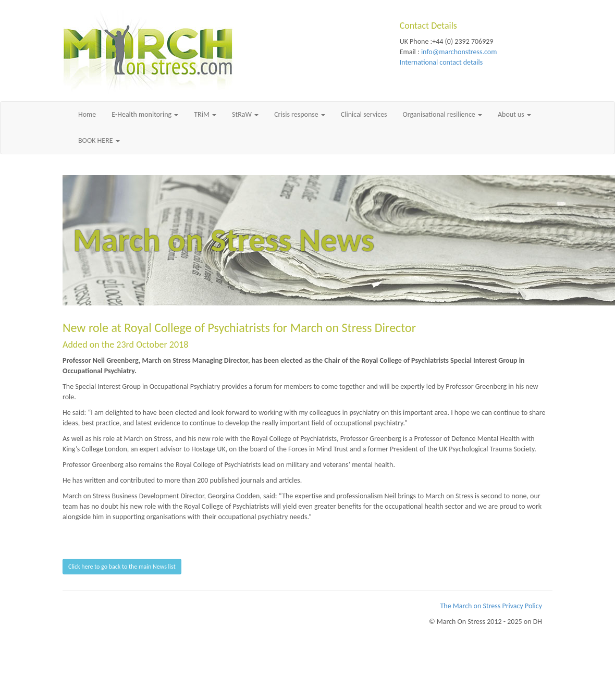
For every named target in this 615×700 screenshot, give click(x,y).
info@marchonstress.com (459, 52)
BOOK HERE (99, 140)
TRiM (205, 114)
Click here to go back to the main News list (122, 567)
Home (87, 114)
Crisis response (300, 114)
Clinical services (364, 114)
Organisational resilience (442, 114)
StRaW (245, 114)
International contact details (441, 62)
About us (514, 114)
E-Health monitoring (145, 114)
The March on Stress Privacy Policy (491, 606)
